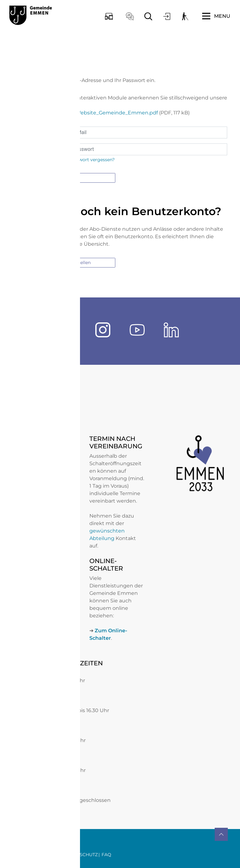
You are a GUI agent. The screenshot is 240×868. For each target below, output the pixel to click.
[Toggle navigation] (216, 16)
